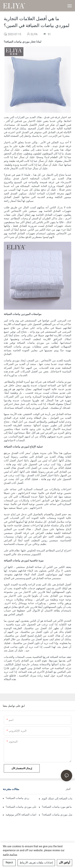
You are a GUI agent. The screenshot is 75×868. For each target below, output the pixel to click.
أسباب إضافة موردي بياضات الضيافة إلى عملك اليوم (57, 798)
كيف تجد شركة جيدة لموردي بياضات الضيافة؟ (17, 798)
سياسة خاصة (10, 854)
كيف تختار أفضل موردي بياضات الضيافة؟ (57, 815)
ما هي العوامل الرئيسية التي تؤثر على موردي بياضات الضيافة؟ (21, 807)
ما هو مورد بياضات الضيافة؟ (57, 807)
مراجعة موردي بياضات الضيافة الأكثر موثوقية (21, 815)
